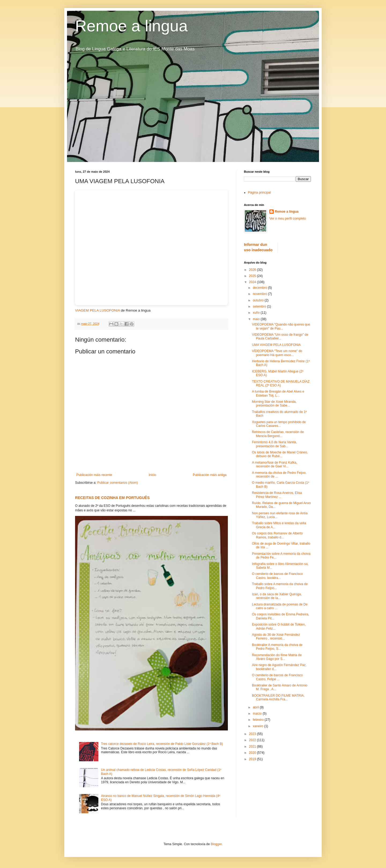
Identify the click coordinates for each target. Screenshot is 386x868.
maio (257, 319)
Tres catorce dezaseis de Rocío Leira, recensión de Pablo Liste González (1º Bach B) (162, 744)
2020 (253, 753)
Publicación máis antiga (210, 475)
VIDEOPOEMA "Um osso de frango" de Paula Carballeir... (280, 337)
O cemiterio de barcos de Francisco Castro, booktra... (277, 576)
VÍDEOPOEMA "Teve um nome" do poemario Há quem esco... (277, 353)
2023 (253, 734)
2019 (253, 759)
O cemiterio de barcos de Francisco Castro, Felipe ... (277, 677)
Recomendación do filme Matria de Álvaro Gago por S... (277, 657)
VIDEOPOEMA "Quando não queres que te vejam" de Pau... (281, 326)
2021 (253, 747)
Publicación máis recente (94, 475)
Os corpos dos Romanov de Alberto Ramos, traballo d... (277, 535)
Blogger (216, 844)
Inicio (153, 475)
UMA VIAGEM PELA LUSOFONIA (276, 345)
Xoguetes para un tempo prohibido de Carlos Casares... (279, 424)
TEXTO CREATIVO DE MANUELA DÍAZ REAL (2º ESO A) (281, 383)
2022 (253, 740)
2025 (253, 276)
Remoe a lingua (131, 26)
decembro (260, 288)
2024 (253, 282)
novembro (260, 294)
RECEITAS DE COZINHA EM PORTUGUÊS (112, 498)
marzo (258, 714)
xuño (257, 313)
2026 (253, 270)
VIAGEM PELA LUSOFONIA (97, 310)
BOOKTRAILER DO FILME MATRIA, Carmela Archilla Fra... (278, 697)
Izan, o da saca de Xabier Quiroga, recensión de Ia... (277, 596)
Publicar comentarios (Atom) (118, 483)
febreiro (259, 720)
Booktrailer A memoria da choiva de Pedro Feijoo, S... (277, 647)
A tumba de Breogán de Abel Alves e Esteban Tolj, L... (278, 393)
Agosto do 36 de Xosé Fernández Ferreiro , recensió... (276, 637)
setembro (260, 306)
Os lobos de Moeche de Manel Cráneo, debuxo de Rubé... (280, 454)
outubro (259, 300)
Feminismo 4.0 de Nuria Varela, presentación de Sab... (274, 444)
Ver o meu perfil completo (288, 219)
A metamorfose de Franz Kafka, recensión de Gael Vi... (275, 464)
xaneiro (259, 726)
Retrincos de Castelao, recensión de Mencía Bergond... (278, 434)
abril (256, 707)
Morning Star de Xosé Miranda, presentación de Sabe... (274, 404)
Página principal (259, 193)
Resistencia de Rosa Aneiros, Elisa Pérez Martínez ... (277, 495)
